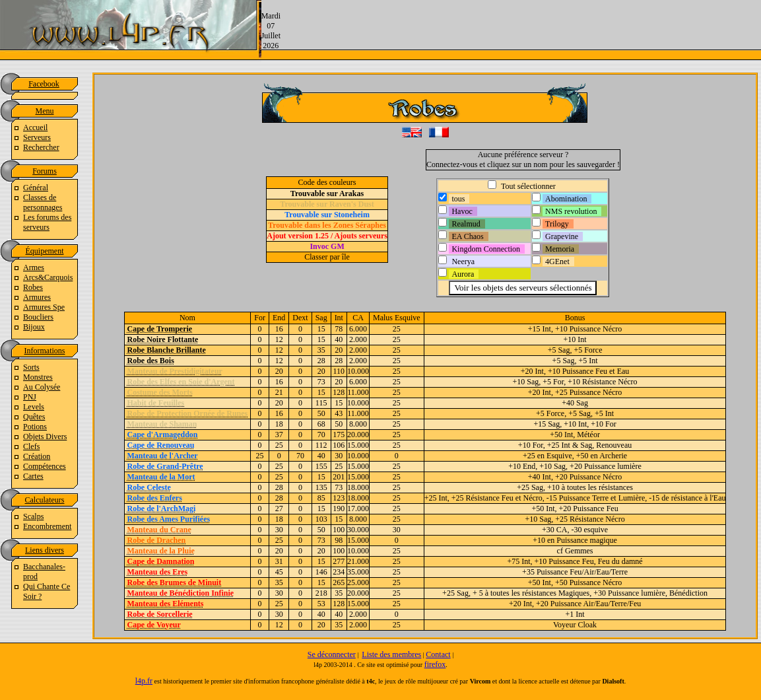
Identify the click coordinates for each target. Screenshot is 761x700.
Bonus (575, 318)
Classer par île (327, 257)
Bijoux (34, 327)
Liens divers (45, 550)
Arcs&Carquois (48, 277)
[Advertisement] (521, 30)
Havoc (462, 211)
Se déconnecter (332, 654)
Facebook (44, 84)
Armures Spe (44, 307)
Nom (187, 318)
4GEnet (557, 262)
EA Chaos (467, 236)
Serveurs (37, 137)
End (279, 318)
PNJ (30, 397)
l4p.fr (144, 681)
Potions (35, 427)
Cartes (33, 476)
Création (37, 456)
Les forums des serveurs (47, 222)
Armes (34, 267)
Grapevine (562, 236)
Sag (321, 318)
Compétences (45, 466)
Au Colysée (42, 387)
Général (36, 188)
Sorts (31, 367)
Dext (300, 318)
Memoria (560, 249)
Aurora (463, 274)
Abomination (566, 199)
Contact (438, 654)
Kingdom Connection (486, 249)
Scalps (33, 516)
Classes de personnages (43, 202)
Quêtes (34, 417)
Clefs (31, 446)
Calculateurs (45, 500)
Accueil (35, 127)
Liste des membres (391, 654)
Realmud (466, 224)
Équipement (45, 251)
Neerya (463, 262)
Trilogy (557, 224)
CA (358, 318)
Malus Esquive (397, 318)
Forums (45, 171)
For (260, 318)
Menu (45, 111)
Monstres (38, 377)
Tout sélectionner (527, 186)
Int (339, 318)
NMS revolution (571, 211)
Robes (33, 287)
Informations (45, 351)
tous (458, 199)
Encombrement (47, 526)
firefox (435, 664)
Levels (34, 407)
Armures (37, 297)
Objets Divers (45, 437)
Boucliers (38, 317)
